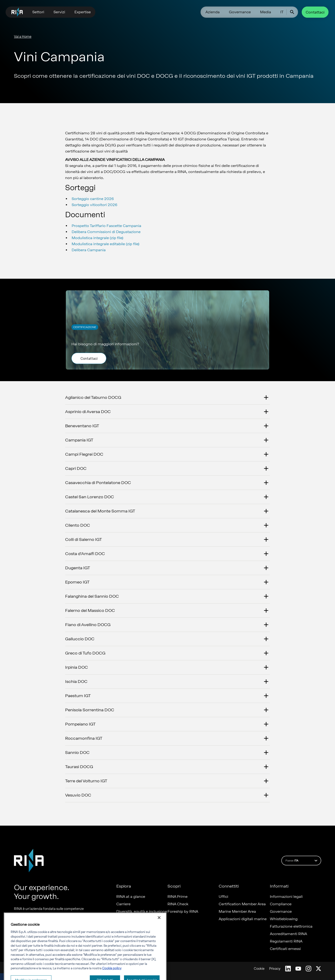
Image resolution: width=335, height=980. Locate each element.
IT (282, 12)
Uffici (223, 897)
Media (266, 12)
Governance (240, 12)
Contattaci (315, 12)
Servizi (59, 12)
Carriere (123, 904)
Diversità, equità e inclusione (142, 912)
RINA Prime (178, 897)
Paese (302, 861)
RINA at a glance (131, 897)
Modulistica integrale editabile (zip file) (106, 244)
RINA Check (178, 904)
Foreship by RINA (183, 912)
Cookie (259, 969)
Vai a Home (23, 37)
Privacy (275, 969)
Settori (38, 12)
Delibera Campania (89, 250)
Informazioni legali (286, 897)
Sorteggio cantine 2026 (93, 199)
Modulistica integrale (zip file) (97, 238)
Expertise (83, 12)
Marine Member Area (237, 912)
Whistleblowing (284, 919)
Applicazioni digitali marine (243, 919)
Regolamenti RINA (286, 941)
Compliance (281, 904)
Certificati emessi (285, 949)
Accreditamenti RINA (288, 934)
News (121, 919)
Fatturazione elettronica (291, 926)
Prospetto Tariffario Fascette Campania (106, 226)
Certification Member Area (242, 904)
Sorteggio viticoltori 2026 (94, 205)
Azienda (213, 12)
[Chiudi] (159, 932)
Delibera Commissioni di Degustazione (106, 232)
